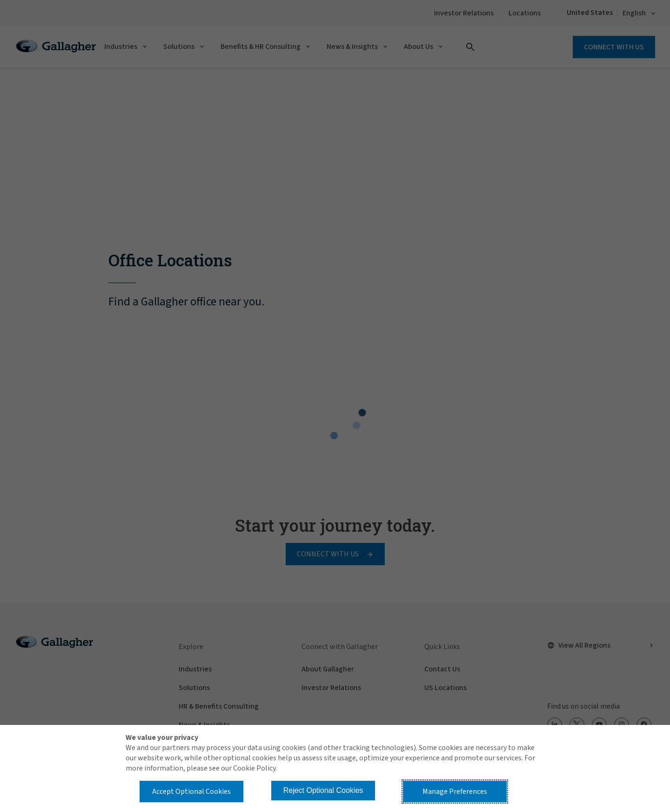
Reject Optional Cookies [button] (323, 790)
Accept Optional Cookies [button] (191, 792)
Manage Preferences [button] (455, 792)
